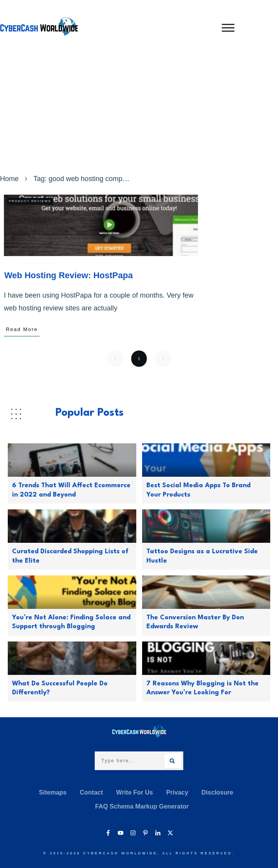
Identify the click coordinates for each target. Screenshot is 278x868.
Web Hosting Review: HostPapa (69, 275)
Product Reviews (30, 201)
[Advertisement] (139, 114)
